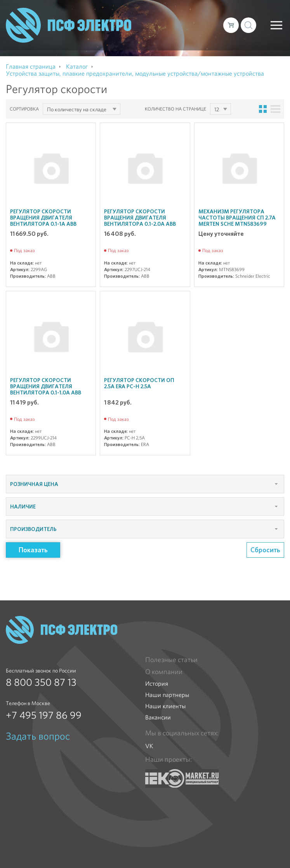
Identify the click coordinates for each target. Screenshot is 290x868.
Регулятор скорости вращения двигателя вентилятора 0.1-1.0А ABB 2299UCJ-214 (46, 389)
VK (149, 746)
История (157, 684)
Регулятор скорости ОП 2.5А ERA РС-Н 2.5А (139, 383)
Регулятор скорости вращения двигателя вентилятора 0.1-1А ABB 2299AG (43, 221)
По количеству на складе (77, 109)
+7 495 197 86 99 (44, 715)
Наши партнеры (167, 695)
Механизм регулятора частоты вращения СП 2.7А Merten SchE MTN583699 (237, 218)
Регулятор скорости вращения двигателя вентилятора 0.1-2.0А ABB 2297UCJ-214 (140, 221)
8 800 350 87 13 (41, 682)
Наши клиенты (165, 706)
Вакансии (158, 717)
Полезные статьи (171, 660)
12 (217, 109)
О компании (164, 672)
